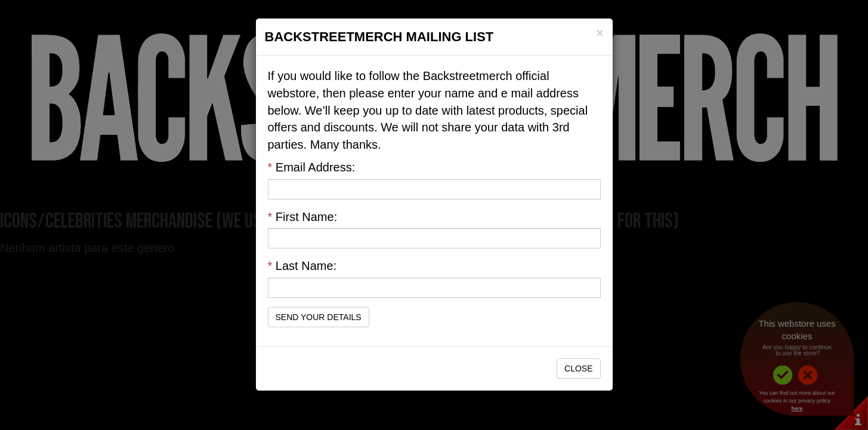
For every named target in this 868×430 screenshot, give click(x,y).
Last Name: (302, 266)
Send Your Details (319, 317)
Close (578, 368)
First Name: (303, 217)
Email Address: (312, 167)
